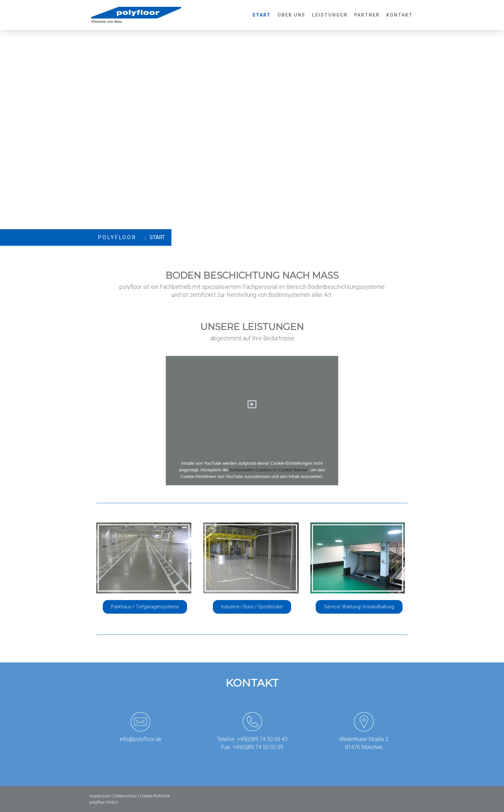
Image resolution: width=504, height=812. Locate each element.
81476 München (364, 747)
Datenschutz (125, 796)
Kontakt (400, 15)
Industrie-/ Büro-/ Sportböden (252, 607)
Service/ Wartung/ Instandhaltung (359, 607)
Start (262, 15)
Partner (367, 15)
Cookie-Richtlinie (155, 796)
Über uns (291, 15)
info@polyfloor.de (141, 739)
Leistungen (330, 15)
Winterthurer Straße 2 (364, 739)
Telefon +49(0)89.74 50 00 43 (252, 739)
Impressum (100, 796)
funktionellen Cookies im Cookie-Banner (269, 470)
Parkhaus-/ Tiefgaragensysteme (145, 607)
